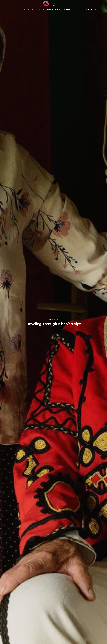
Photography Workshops (45, 9)
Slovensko (67, 9)
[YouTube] (89, 9)
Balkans (56, 319)
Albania (51, 319)
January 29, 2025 (53, 328)
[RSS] (86, 9)
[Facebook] (93, 9)
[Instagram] (91, 9)
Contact (26, 9)
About (33, 9)
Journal (58, 9)
